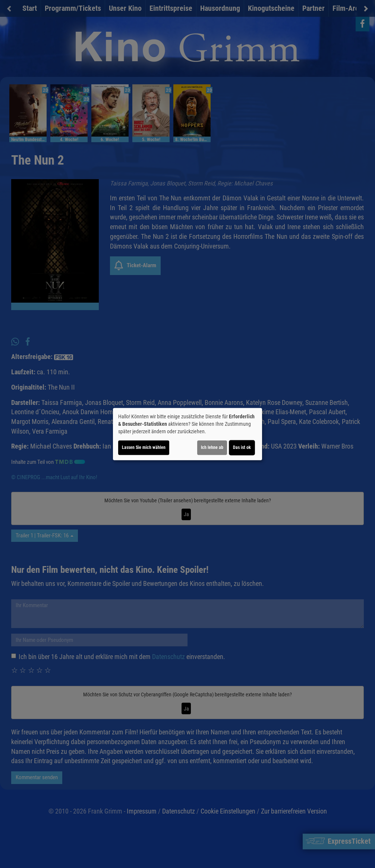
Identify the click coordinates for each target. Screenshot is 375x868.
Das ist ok (242, 447)
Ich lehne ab (212, 447)
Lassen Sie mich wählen (144, 447)
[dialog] (187, 434)
